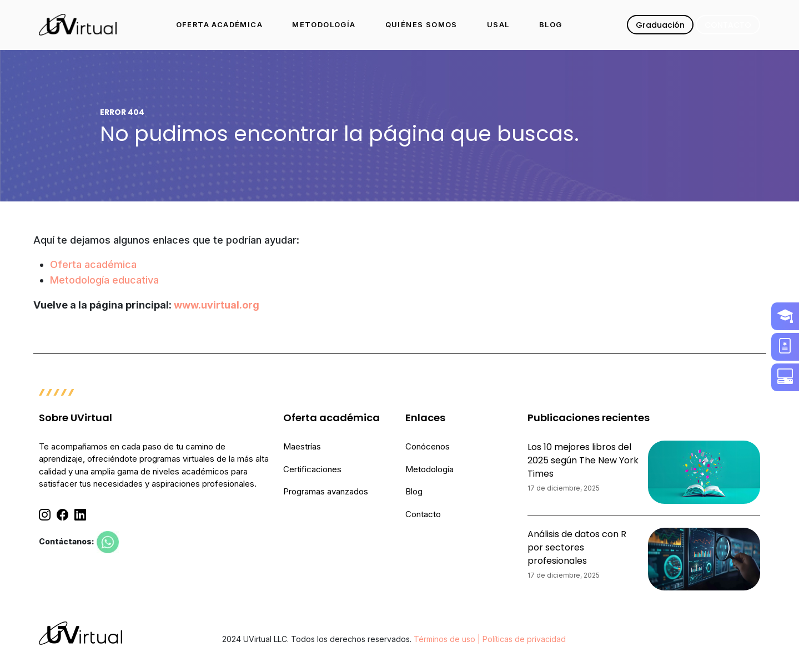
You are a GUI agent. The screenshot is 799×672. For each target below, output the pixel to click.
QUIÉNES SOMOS (421, 24)
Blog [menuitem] (414, 491)
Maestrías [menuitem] (302, 446)
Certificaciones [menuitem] (312, 469)
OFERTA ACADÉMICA (219, 24)
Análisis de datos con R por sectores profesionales (577, 547)
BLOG (551, 24)
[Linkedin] (80, 515)
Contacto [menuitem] (423, 514)
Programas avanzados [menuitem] (326, 491)
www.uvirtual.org (217, 305)
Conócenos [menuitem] (428, 446)
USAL (498, 24)
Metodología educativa (104, 280)
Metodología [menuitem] (429, 469)
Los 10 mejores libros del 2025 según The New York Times (583, 460)
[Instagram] (45, 515)
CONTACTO (728, 25)
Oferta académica (93, 264)
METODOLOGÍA (324, 24)
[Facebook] (62, 515)
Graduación (660, 25)
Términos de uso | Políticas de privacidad (490, 639)
